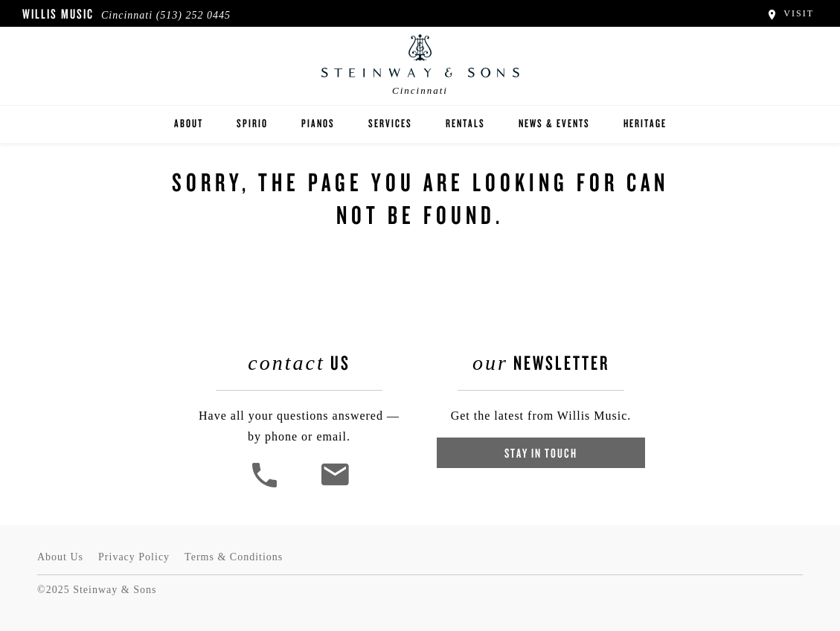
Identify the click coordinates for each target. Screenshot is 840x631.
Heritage (645, 123)
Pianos (318, 123)
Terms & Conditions (234, 557)
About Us (60, 557)
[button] (266, 486)
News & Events (554, 123)
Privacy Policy (134, 557)
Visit (790, 13)
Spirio (252, 123)
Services (390, 123)
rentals (465, 123)
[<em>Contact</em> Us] (334, 486)
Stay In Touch (541, 453)
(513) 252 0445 (193, 15)
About (189, 123)
